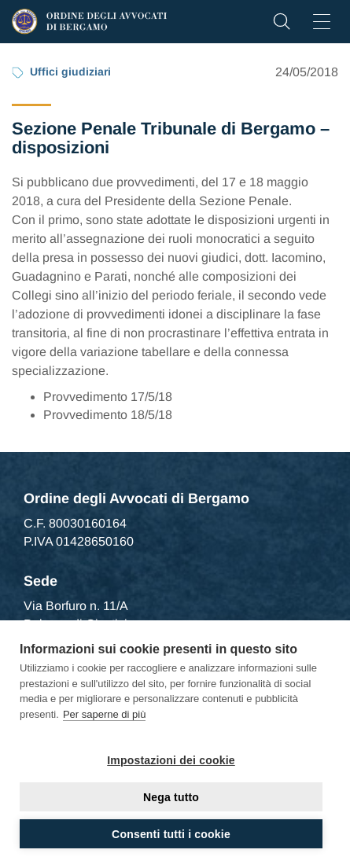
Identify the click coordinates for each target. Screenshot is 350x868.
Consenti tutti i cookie (171, 834)
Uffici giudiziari (70, 72)
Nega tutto (171, 797)
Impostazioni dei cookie (171, 760)
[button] (282, 26)
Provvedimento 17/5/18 (108, 397)
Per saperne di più (105, 714)
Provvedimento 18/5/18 (108, 415)
